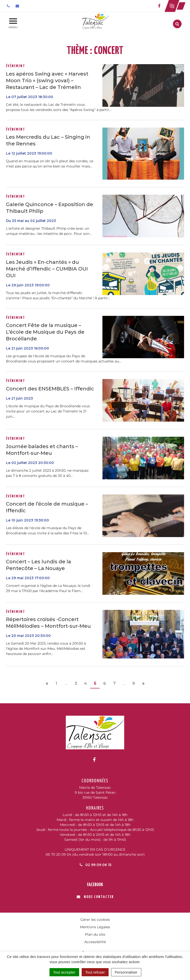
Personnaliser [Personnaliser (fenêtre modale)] (126, 972)
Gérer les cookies (95, 920)
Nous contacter (95, 897)
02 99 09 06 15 (95, 865)
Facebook (95, 885)
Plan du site (95, 934)
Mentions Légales (95, 927)
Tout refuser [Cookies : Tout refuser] (95, 972)
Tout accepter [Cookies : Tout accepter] (64, 972)
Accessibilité (95, 942)
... (66, 683)
